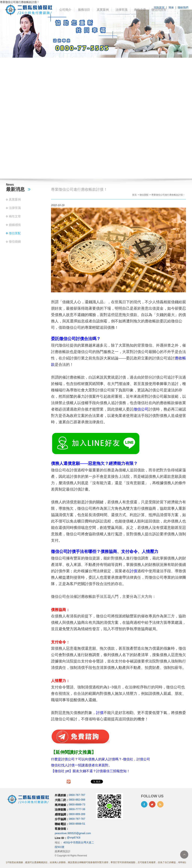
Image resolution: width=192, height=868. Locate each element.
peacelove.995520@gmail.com (73, 833)
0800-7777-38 (77, 809)
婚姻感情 (15, 225)
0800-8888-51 (77, 824)
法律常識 (121, 10)
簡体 (171, 8)
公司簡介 (65, 10)
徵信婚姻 (15, 242)
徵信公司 (141, 409)
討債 (133, 571)
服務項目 (84, 10)
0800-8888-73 (77, 804)
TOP (184, 855)
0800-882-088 (77, 800)
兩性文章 (140, 10)
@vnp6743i (74, 838)
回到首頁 (159, 8)
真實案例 (103, 10)
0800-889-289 (77, 814)
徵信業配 (15, 233)
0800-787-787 (77, 795)
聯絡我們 (183, 8)
